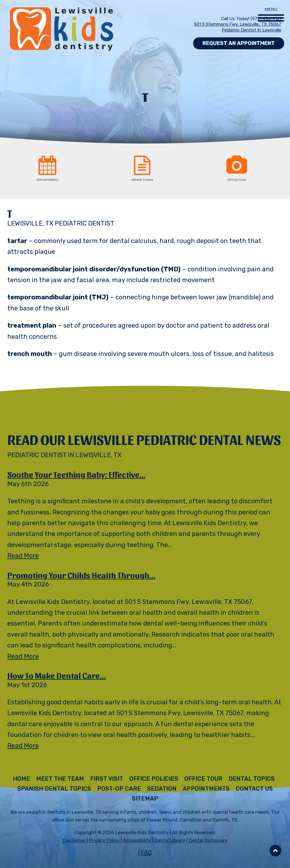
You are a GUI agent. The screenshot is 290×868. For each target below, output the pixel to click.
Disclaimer (74, 840)
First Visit (107, 779)
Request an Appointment (239, 43)
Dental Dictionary (208, 840)
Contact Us (254, 789)
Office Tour (203, 779)
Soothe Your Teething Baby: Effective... (76, 474)
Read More (23, 556)
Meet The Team (60, 779)
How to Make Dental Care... (57, 675)
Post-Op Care (119, 789)
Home (21, 779)
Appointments (206, 789)
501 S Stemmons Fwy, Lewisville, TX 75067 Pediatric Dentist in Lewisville (238, 27)
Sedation (162, 789)
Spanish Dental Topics (54, 789)
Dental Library (170, 840)
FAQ (146, 853)
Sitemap (145, 799)
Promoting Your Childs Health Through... (81, 575)
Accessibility (137, 840)
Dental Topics (252, 779)
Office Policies (154, 779)
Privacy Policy (104, 840)
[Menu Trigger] (271, 11)
